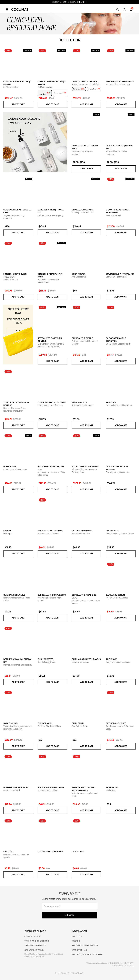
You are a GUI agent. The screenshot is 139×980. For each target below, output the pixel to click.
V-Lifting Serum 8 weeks (82, 213)
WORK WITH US (79, 950)
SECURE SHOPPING (34, 950)
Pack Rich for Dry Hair (50, 531)
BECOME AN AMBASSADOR (85, 946)
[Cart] (131, 9)
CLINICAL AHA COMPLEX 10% (52, 595)
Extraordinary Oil (82, 531)
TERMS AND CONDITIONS (37, 941)
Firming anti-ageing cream (117, 472)
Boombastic (113, 531)
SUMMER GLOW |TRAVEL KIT (120, 274)
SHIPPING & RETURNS (35, 946)
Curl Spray (78, 723)
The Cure (111, 402)
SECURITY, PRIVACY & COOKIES (87, 955)
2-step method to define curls (50, 405)
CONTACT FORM (32, 937)
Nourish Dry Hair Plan (16, 787)
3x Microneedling (11, 87)
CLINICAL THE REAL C (83, 338)
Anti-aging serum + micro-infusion (87, 84)
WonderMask (45, 723)
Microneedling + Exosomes (118, 84)
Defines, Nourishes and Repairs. (18, 665)
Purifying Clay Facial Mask (49, 726)
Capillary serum (115, 595)
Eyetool (8, 852)
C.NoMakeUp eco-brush (51, 852)
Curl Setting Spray (80, 726)
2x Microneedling (45, 87)
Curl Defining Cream (47, 662)
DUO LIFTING (10, 466)
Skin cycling (10, 723)
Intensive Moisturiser (81, 534)
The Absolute (79, 402)
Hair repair (8, 534)
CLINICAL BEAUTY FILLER (84, 81)
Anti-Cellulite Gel (113, 215)
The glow (111, 659)
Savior (7, 531)
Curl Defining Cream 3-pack (118, 344)
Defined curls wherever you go (51, 215)
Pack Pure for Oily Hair (51, 787)
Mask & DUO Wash (12, 790)
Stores (76, 941)
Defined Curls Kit (116, 723)
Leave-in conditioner (81, 662)
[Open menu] (7, 9)
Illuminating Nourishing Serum (119, 405)
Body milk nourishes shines (118, 662)
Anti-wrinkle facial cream (83, 405)
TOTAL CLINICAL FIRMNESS (85, 466)
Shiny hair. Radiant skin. (116, 277)
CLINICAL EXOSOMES (82, 210)
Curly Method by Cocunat (52, 402)
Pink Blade (78, 852)
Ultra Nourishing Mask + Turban (120, 534)
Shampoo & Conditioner (48, 534)
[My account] (124, 9)
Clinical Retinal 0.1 (14, 595)
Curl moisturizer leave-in (86, 659)
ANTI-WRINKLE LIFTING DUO (120, 81)
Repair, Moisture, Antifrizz (117, 598)
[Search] (118, 9)
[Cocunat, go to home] (20, 9)
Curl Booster (45, 659)
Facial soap (111, 790)
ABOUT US (77, 937)
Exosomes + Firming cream (15, 469)
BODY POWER (79, 274)
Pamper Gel (112, 787)
